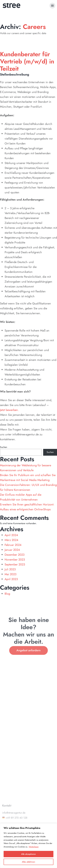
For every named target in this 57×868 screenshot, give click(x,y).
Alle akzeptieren (29, 854)
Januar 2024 (12, 550)
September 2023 (15, 564)
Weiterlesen (34, 847)
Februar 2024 (13, 545)
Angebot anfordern (29, 654)
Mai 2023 (11, 574)
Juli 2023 (10, 569)
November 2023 (15, 560)
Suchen (4, 447)
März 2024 (11, 540)
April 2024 (11, 535)
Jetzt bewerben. (9, 410)
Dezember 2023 (15, 555)
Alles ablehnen (29, 862)
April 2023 (11, 579)
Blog (7, 594)
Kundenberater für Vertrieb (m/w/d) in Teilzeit (27, 61)
